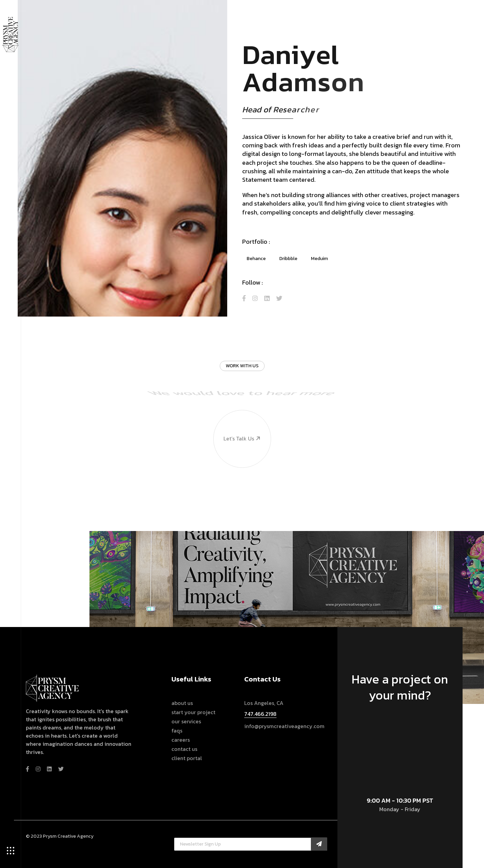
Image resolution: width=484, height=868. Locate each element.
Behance (256, 259)
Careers (181, 740)
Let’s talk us (237, 415)
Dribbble (288, 259)
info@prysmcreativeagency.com (284, 726)
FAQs (177, 731)
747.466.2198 (260, 714)
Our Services (186, 721)
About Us (182, 703)
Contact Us (184, 749)
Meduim (319, 259)
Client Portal (187, 758)
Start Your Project (193, 712)
